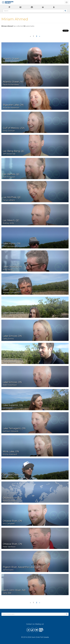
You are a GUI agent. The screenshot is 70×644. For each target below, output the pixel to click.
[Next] (40, 36)
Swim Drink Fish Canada (40, 637)
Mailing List (40, 624)
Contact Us (30, 624)
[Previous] (30, 36)
